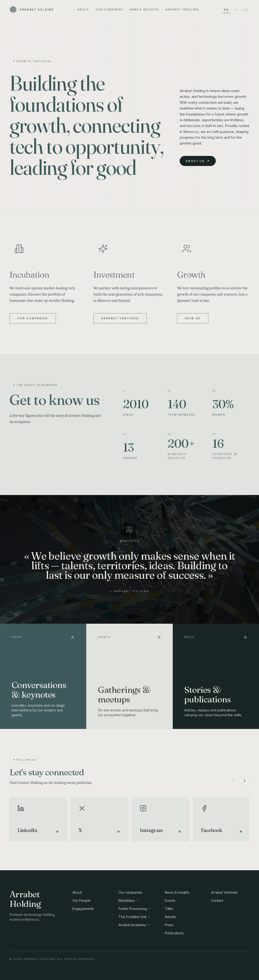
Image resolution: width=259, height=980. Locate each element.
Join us (193, 318)
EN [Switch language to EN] (226, 11)
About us (198, 161)
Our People (81, 900)
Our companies (109, 10)
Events (170, 900)
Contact (217, 900)
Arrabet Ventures (182, 10)
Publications (174, 933)
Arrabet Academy (134, 925)
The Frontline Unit (134, 917)
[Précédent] (233, 781)
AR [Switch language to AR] (246, 10)
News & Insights (144, 10)
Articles (171, 917)
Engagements (83, 909)
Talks (169, 909)
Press (169, 925)
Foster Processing (135, 909)
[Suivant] (245, 781)
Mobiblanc (129, 900)
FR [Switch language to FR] (236, 10)
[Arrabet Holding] (32, 10)
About (83, 10)
